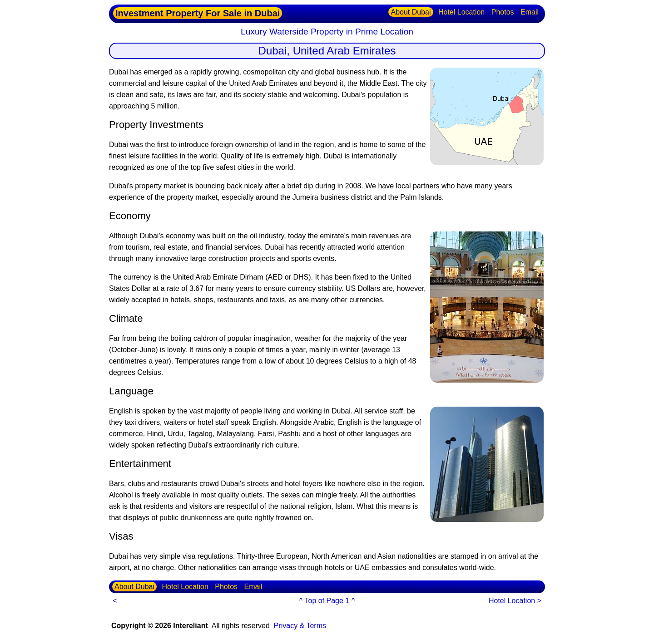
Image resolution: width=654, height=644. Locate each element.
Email (530, 12)
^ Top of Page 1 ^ (327, 601)
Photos (503, 12)
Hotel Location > (515, 601)
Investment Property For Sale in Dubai (198, 13)
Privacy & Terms (300, 626)
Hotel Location (461, 12)
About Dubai (411, 12)
